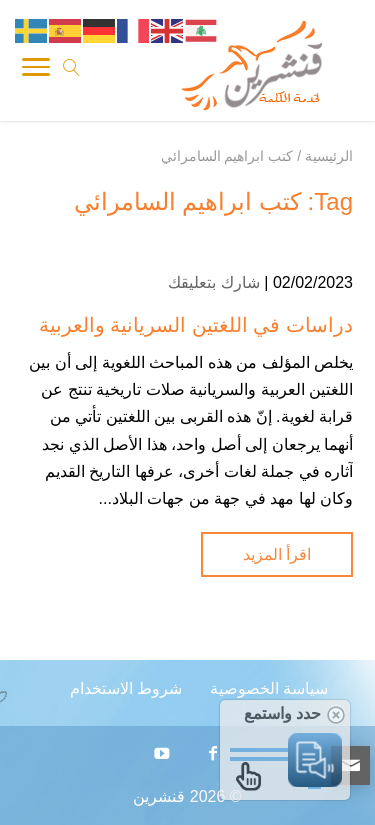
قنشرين (159, 796)
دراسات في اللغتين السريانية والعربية (196, 325)
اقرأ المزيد (277, 554)
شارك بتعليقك (213, 282)
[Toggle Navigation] (36, 71)
